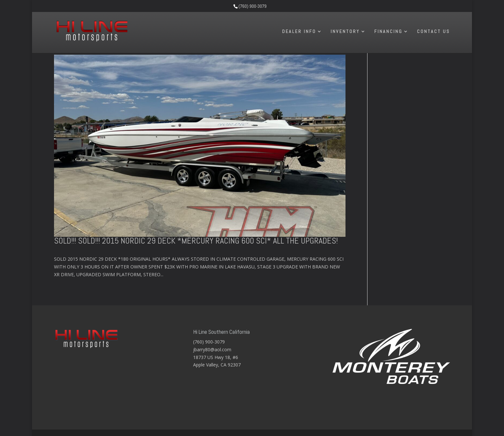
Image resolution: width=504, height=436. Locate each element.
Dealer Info (299, 32)
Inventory (345, 32)
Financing (388, 32)
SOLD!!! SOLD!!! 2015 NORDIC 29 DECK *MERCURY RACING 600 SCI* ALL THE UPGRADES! (196, 241)
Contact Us (433, 32)
